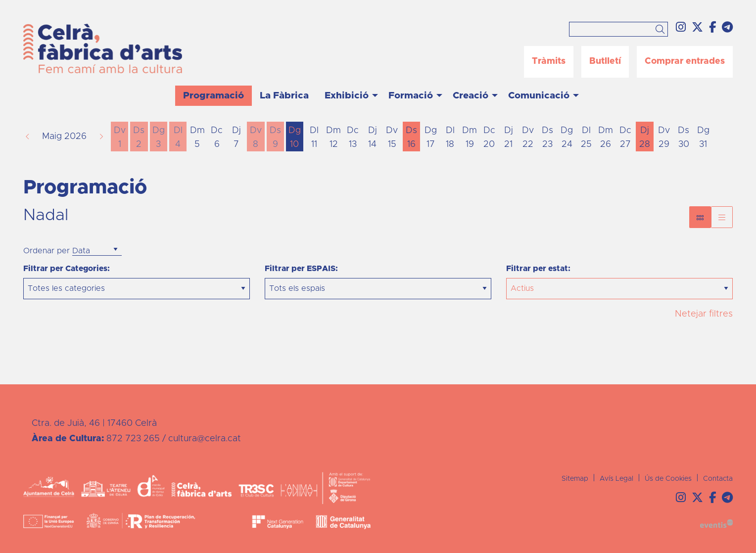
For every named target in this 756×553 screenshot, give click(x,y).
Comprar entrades (685, 61)
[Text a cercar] (618, 29)
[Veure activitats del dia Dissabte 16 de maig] (411, 138)
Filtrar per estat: (538, 269)
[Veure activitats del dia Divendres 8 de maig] (256, 138)
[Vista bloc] (700, 217)
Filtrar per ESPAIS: (301, 269)
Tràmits (549, 61)
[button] (662, 30)
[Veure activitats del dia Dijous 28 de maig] (644, 138)
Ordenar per (47, 251)
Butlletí (605, 61)
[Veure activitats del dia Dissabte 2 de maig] (139, 138)
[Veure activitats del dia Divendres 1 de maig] (119, 138)
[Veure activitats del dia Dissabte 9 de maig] (275, 138)
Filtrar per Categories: (67, 269)
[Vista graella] (722, 217)
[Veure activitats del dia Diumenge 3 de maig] (159, 138)
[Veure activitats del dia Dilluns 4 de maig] (178, 138)
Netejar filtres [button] (704, 314)
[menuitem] (681, 28)
